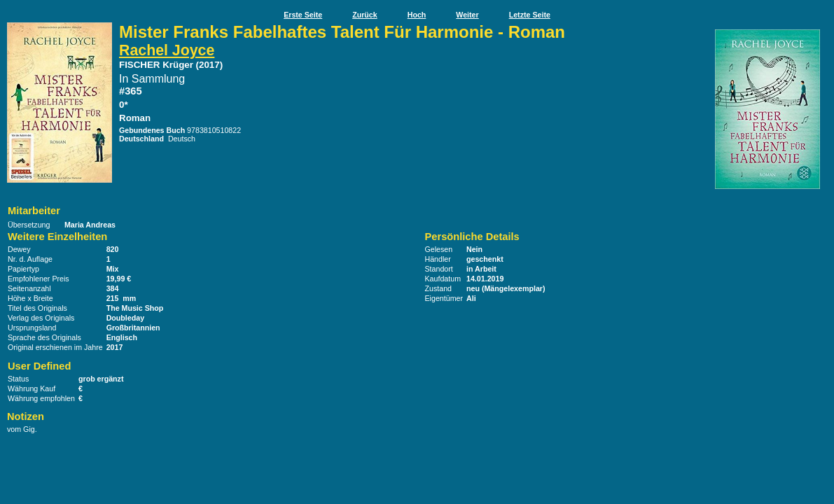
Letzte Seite (530, 15)
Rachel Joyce (167, 50)
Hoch (417, 15)
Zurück (365, 15)
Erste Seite (303, 15)
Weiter (467, 15)
